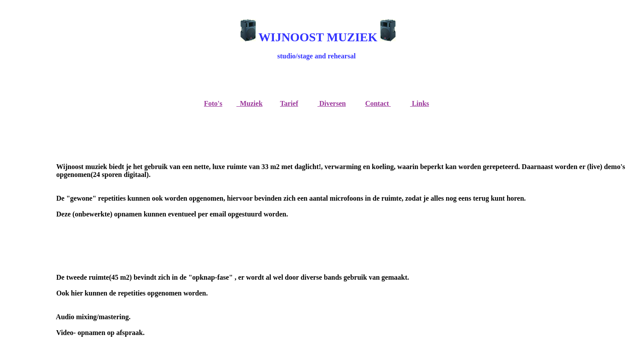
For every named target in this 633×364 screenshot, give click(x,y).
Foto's (213, 103)
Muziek (250, 103)
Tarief (289, 103)
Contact (377, 103)
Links (420, 103)
